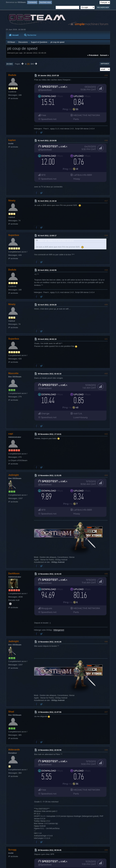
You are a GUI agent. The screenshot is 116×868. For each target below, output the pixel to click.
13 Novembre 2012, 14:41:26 (50, 642)
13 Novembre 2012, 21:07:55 (50, 712)
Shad (11, 712)
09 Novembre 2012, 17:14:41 (50, 434)
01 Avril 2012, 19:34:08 (47, 141)
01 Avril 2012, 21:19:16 (47, 201)
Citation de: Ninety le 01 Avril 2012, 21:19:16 (56, 241)
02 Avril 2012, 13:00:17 (47, 236)
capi (11, 434)
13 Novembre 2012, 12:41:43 (50, 574)
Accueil (14, 35)
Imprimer (105, 64)
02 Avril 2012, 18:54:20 (47, 305)
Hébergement (59, 630)
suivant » (104, 55)
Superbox (14, 235)
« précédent (93, 55)
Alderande (14, 750)
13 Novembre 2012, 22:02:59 (50, 750)
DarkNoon (14, 573)
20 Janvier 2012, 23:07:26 (48, 76)
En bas (10, 64)
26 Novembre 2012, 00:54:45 (50, 850)
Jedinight (14, 475)
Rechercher (30, 35)
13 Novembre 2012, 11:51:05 (50, 476)
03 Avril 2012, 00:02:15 (47, 339)
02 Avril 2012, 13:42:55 (47, 270)
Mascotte (13, 373)
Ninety (12, 201)
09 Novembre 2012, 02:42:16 (50, 374)
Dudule (12, 75)
